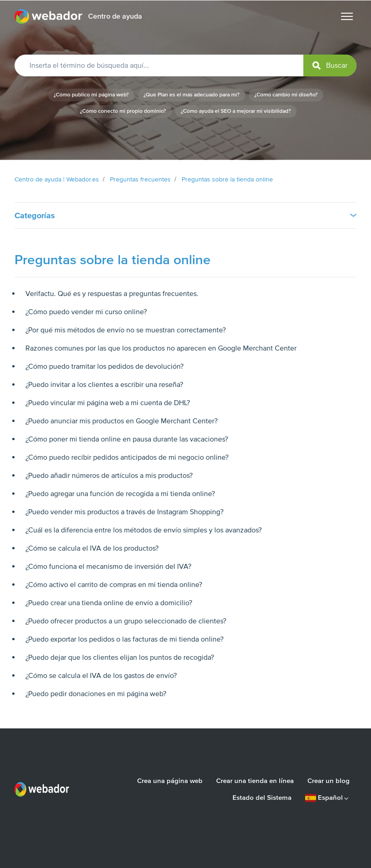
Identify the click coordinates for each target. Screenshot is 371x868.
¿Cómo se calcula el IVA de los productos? (92, 548)
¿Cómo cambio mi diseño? (286, 95)
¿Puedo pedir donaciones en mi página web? (96, 694)
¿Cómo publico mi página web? (91, 95)
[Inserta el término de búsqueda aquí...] (185, 65)
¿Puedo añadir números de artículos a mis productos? (109, 476)
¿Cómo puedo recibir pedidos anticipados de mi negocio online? (127, 457)
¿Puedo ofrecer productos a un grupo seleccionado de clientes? (126, 621)
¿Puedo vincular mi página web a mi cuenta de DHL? (108, 403)
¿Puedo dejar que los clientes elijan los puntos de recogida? (120, 657)
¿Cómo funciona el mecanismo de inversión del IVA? (108, 567)
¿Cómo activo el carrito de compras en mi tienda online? (114, 585)
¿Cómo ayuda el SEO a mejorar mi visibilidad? (236, 111)
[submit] (330, 65)
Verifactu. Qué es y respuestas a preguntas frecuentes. (112, 294)
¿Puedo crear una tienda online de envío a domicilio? (109, 603)
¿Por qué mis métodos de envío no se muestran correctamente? (126, 330)
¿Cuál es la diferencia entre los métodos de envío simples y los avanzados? (143, 530)
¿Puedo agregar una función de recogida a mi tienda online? (120, 494)
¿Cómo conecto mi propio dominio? (123, 111)
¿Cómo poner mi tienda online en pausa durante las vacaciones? (127, 439)
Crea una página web (170, 781)
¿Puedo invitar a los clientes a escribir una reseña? (104, 385)
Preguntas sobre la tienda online (227, 179)
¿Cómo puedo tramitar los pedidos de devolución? (104, 366)
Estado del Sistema (262, 798)
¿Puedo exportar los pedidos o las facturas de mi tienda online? (124, 639)
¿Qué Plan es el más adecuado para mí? (192, 95)
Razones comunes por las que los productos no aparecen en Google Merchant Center (161, 348)
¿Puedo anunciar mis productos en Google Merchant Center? (121, 421)
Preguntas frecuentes (140, 179)
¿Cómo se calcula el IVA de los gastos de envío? (101, 676)
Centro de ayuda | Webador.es (57, 179)
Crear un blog (329, 781)
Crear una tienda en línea (255, 781)
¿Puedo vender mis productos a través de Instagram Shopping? (124, 512)
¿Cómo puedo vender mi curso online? (86, 312)
